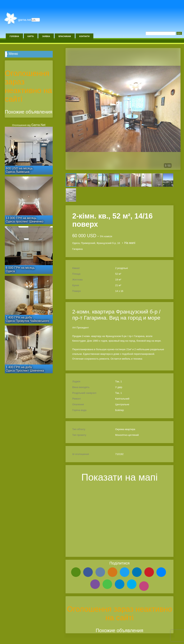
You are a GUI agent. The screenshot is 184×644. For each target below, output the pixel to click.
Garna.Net (25, 20)
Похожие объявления (119, 630)
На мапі (130, 243)
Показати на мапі (120, 477)
